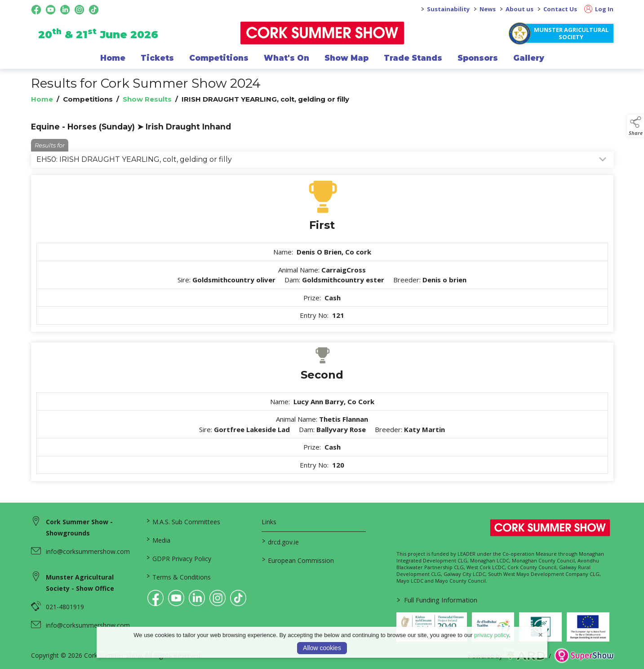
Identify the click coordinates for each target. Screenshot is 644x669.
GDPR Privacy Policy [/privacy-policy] (179, 558)
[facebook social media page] (36, 10)
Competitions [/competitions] (219, 58)
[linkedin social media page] (65, 10)
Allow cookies (322, 648)
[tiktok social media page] (94, 10)
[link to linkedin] (197, 598)
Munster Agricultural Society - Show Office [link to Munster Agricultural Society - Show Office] (80, 583)
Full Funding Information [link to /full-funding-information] (437, 600)
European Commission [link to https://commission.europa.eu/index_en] (298, 560)
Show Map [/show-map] (346, 58)
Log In (599, 9)
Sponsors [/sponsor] (478, 58)
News (488, 9)
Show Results (147, 99)
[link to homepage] (322, 33)
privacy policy (491, 635)
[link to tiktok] (238, 598)
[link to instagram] (218, 598)
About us (520, 9)
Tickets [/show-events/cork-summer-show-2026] (157, 58)
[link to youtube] (176, 598)
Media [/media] (158, 540)
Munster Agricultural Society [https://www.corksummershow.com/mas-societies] (571, 33)
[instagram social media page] (79, 10)
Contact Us (560, 9)
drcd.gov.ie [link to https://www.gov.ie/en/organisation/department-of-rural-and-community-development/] (280, 541)
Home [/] (113, 58)
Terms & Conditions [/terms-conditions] (179, 576)
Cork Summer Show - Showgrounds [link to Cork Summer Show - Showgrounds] (79, 527)
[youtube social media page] (51, 10)
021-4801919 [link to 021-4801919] (65, 607)
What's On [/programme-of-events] (286, 58)
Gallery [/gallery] (529, 58)
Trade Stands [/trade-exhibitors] (413, 58)
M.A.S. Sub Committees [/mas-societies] (183, 521)
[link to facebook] (155, 598)
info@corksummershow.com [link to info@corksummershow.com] (88, 551)
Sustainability (448, 9)
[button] (635, 126)
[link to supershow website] (584, 656)
